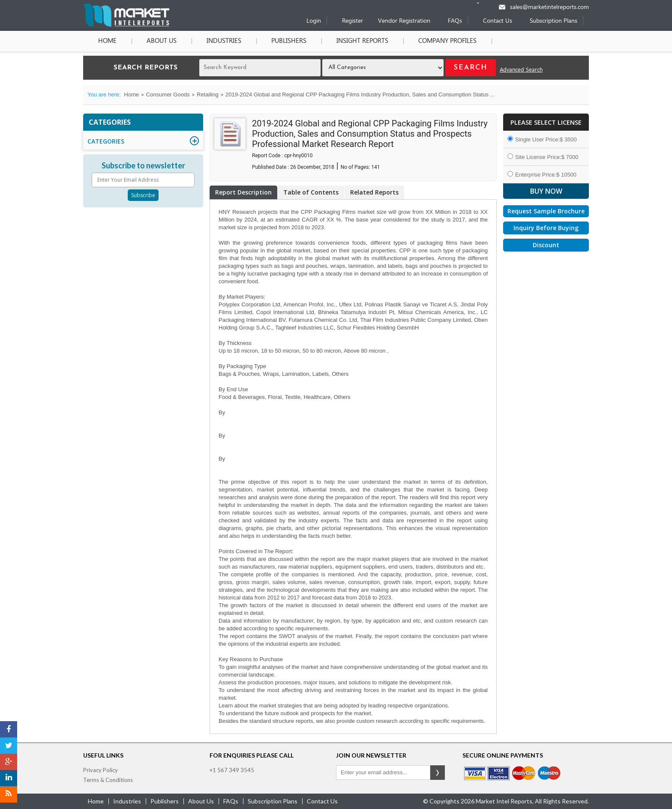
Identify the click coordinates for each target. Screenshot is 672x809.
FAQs (455, 21)
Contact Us (498, 21)
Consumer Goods (168, 94)
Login (314, 21)
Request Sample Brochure (546, 211)
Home (107, 41)
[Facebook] (9, 729)
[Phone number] (484, 3)
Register (352, 21)
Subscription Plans (553, 21)
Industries (224, 41)
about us (201, 801)
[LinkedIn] (9, 778)
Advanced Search (521, 70)
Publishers (289, 41)
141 (375, 167)
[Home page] (126, 25)
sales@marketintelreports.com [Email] (549, 7)
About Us (162, 41)
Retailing (208, 94)
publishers (165, 801)
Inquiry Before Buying (546, 228)
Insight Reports (362, 41)
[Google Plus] (9, 762)
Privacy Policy (100, 770)
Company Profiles (447, 41)
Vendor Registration (404, 21)
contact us (322, 801)
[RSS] (9, 794)
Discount (546, 245)
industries (127, 801)
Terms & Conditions (108, 780)
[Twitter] (9, 746)
